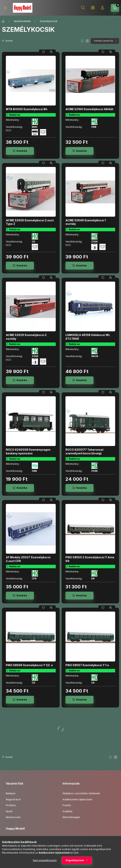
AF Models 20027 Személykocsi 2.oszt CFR (28, 559)
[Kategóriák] (5, 8)
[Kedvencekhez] (43, 52)
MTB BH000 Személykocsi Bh (27, 109)
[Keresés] (83, 8)
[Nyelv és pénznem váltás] (93, 8)
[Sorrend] (105, 41)
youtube (15, 860)
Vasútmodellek (22, 21)
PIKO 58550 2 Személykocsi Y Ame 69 (90, 559)
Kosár (9, 811)
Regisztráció (13, 799)
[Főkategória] (3, 21)
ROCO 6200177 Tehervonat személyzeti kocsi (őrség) (84, 451)
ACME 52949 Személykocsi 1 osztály (86, 222)
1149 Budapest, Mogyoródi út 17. (30, 838)
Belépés (11, 793)
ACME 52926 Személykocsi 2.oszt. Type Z (30, 222)
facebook (7, 860)
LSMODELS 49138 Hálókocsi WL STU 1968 (88, 337)
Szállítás (68, 811)
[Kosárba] (20, 151)
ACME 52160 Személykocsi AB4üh (89, 109)
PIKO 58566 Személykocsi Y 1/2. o (29, 665)
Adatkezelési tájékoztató (77, 799)
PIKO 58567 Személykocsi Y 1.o (87, 665)
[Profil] (102, 8)
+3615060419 (18, 844)
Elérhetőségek (71, 817)
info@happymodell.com (25, 850)
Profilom (11, 805)
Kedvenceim (13, 817)
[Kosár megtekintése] (115, 8)
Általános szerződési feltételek (81, 793)
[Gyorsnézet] (51, 52)
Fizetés (67, 805)
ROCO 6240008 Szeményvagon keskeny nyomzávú (28, 451)
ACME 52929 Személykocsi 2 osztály (26, 337)
